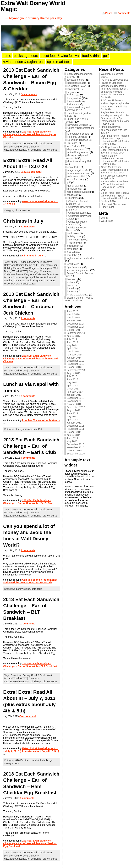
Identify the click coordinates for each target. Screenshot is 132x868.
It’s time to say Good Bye (115, 80)
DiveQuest (73, 89)
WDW (23, 147)
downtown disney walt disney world (78, 109)
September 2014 (76, 333)
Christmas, (46, 271)
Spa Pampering (75, 267)
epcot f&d (37, 429)
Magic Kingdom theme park (37, 268)
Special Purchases (78, 140)
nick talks (72, 252)
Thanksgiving (75, 243)
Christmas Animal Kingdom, (20, 274)
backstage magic (77, 83)
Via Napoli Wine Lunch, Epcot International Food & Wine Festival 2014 (114, 150)
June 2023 (72, 311)
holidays (71, 195)
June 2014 (72, 342)
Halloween (73, 233)
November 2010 (75, 447)
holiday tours (74, 237)
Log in (104, 218)
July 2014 (72, 339)
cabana (71, 282)
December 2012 (75, 398)
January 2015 (74, 321)
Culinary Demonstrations (81, 128)
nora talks (37, 589)
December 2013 (75, 361)
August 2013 (73, 373)
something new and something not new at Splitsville (113, 95)
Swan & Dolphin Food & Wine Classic (79, 299)
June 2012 (72, 413)
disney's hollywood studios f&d (77, 157)
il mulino (72, 288)
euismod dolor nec (85, 476)
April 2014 (72, 348)
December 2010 (75, 444)
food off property (76, 179)
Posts (109, 13)
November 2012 (75, 401)
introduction (73, 246)
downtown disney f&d (79, 161)
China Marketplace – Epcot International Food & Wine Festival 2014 (114, 170)
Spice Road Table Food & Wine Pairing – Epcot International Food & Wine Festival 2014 (115, 197)
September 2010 (76, 454)
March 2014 (73, 351)
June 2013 (72, 379)
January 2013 (74, 395)
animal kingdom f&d (78, 152)
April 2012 (72, 420)
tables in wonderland (79, 173)
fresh (70, 285)
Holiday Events (12, 268)
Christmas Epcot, (23, 277)
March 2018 (73, 314)
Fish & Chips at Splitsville (115, 103)
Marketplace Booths (78, 134)
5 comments (27, 798)
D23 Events (73, 95)
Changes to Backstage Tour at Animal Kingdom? (115, 87)
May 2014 (72, 345)
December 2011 (75, 426)
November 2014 (75, 327)
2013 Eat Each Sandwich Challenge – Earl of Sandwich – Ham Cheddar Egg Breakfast (30, 843)
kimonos (72, 292)
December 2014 (75, 324)
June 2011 (72, 438)
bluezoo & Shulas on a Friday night (113, 206)
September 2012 (76, 407)
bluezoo (72, 279)
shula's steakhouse (78, 295)
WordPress (107, 221)
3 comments (28, 550)
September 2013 (76, 370)
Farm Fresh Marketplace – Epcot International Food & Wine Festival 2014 (114, 186)
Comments (124, 13)
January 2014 (74, 358)
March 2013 (73, 389)
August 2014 (73, 336)
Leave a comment (31, 172)
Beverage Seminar (78, 125)
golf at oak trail (75, 186)
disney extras (50, 150)
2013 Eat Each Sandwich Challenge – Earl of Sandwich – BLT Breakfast (30, 665)
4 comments (28, 458)
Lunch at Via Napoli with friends (41, 420)
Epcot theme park (49, 265)
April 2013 (72, 386)
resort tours (73, 264)
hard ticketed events (78, 192)
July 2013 (72, 376)
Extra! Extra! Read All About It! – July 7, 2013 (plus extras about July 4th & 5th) (31, 750)
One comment (29, 94)
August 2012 (73, 410)
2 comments (28, 227)
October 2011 (74, 432)
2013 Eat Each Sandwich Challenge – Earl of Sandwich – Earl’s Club (31, 446)
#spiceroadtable (76, 149)
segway (72, 92)
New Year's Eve (76, 240)
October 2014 (74, 330)
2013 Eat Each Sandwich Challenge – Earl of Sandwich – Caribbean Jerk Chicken (31, 359)
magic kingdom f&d (78, 170)
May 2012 (72, 416)
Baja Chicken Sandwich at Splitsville (114, 177)
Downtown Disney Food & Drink (28, 144)
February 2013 (75, 392)
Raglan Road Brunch (112, 112)
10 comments (27, 624)
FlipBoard (72, 143)
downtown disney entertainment (75, 103)
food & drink (73, 146)
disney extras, (23, 429)
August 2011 (73, 435)
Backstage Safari (77, 86)
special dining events (78, 270)
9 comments (28, 318)
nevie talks (72, 249)
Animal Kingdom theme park (26, 262)
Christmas (73, 198)
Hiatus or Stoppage (111, 83)
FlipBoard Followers (112, 100)
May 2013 (72, 382)
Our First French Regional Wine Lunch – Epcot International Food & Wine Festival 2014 (115, 140)
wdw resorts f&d (76, 176)
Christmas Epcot (77, 213)
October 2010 (74, 451)
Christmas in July (23, 221)
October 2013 (74, 367)
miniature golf (75, 189)
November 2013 (75, 364)
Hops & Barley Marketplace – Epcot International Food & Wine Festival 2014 (115, 160)
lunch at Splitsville (111, 127)
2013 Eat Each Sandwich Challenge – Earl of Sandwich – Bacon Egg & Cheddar (30, 134)
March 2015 (73, 317)
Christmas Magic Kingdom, (29, 281)
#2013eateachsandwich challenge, (23, 150)
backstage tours (75, 80)
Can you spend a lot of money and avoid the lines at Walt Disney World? (30, 581)
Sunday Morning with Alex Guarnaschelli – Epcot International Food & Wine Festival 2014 (115, 120)
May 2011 (72, 441)
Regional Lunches (77, 137)
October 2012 (74, 404)
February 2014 (75, 355)
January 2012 (74, 423)
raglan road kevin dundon (80, 258)
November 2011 (75, 429)
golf (68, 183)
